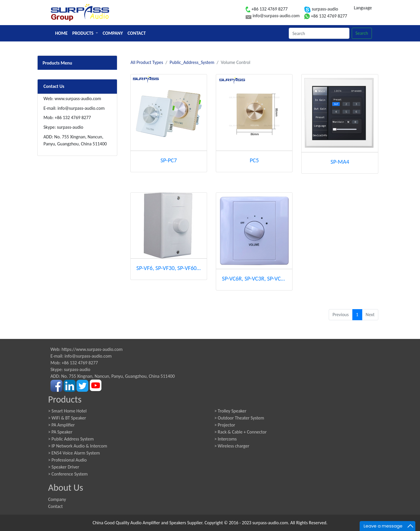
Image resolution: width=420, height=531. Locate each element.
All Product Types (147, 62)
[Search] (319, 33)
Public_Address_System (192, 62)
